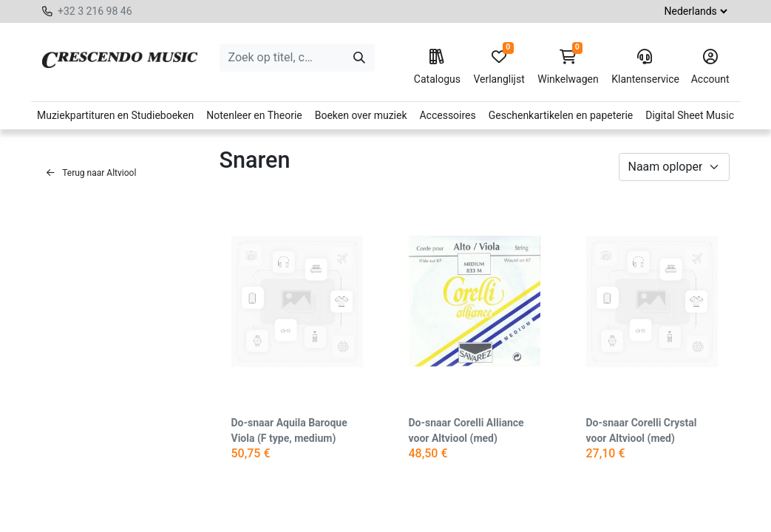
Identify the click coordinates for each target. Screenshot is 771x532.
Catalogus (437, 67)
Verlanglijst (499, 67)
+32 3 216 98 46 (95, 11)
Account (710, 67)
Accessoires (447, 115)
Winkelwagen (568, 67)
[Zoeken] (359, 58)
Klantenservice (645, 67)
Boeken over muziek (361, 115)
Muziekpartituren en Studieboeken (115, 115)
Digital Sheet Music (690, 115)
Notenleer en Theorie (254, 115)
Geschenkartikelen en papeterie (561, 115)
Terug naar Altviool (92, 173)
